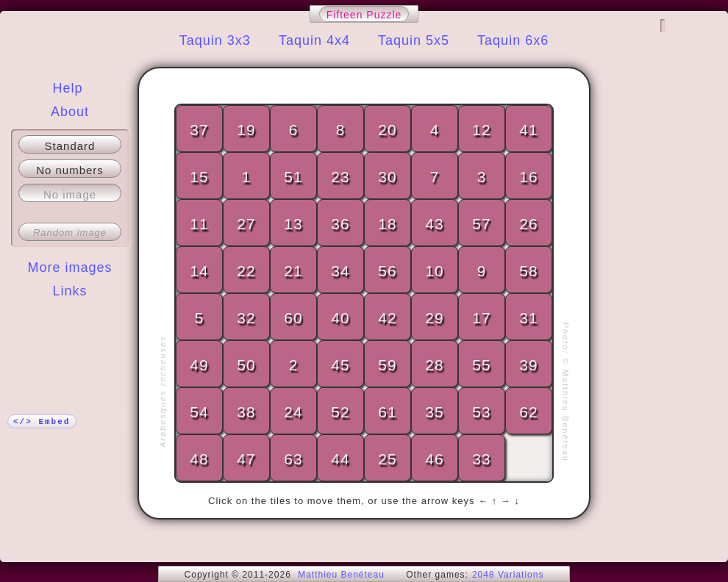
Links (69, 291)
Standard (70, 146)
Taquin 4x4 (314, 40)
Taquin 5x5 (414, 40)
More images (69, 267)
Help (67, 88)
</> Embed (42, 422)
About (70, 112)
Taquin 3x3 (215, 40)
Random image (70, 233)
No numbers (70, 170)
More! (70, 320)
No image (70, 194)
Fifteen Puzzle (364, 15)
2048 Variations (508, 575)
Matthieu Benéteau (341, 575)
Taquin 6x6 (513, 40)
